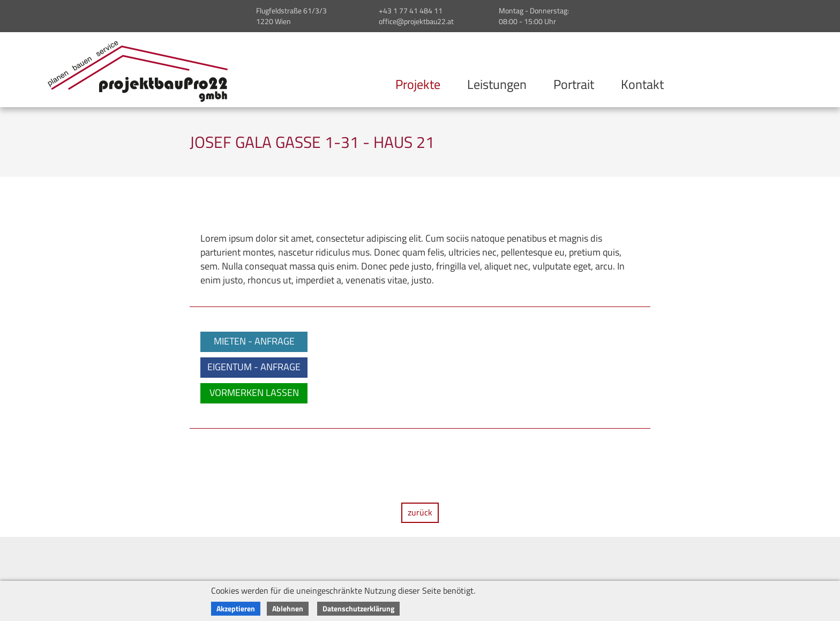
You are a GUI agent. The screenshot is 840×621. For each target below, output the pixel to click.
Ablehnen (288, 608)
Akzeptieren (236, 608)
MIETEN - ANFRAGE (254, 341)
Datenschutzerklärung (358, 608)
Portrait (574, 84)
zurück (420, 512)
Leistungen (497, 84)
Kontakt (642, 84)
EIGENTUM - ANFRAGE (254, 367)
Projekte (418, 84)
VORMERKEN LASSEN (254, 392)
